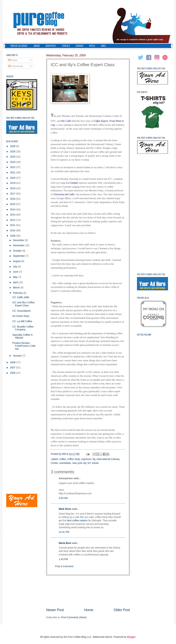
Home (89, 610)
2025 (13, 152)
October (18, 251)
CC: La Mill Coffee (22, 321)
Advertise (51, 46)
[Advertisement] (88, 591)
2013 (13, 215)
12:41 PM (64, 532)
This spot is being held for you (20, 118)
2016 (13, 199)
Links (103, 46)
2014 (13, 210)
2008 (13, 362)
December (19, 240)
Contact (66, 46)
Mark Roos (65, 509)
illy (94, 459)
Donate (80, 46)
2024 (13, 157)
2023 (13, 162)
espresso (86, 459)
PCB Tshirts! (142, 92)
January (18, 356)
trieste (95, 463)
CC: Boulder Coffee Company (23, 328)
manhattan (65, 463)
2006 (13, 373)
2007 (13, 368)
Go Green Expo (21, 316)
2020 (13, 178)
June (16, 272)
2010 (13, 231)
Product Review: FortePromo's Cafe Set (24, 346)
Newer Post (55, 610)
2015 (13, 204)
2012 (13, 220)
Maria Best (65, 543)
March (17, 288)
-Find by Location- (19, 46)
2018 (13, 188)
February (18, 293)
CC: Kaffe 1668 (21, 297)
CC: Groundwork (21, 311)
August (17, 261)
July (15, 267)
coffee (63, 459)
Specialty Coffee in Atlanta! (22, 336)
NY (89, 463)
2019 (13, 183)
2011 (13, 225)
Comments (16, 66)
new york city (79, 463)
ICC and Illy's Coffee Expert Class (23, 304)
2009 (13, 236)
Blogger (131, 637)
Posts (13, 60)
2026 (13, 146)
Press (92, 46)
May (16, 277)
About (37, 46)
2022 (13, 167)
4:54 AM (63, 498)
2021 (13, 173)
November (19, 245)
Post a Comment (64, 566)
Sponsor (10, 77)
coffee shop (74, 459)
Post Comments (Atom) (74, 617)
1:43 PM (63, 559)
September (19, 256)
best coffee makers (77, 521)
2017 (13, 194)
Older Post (122, 610)
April (16, 282)
